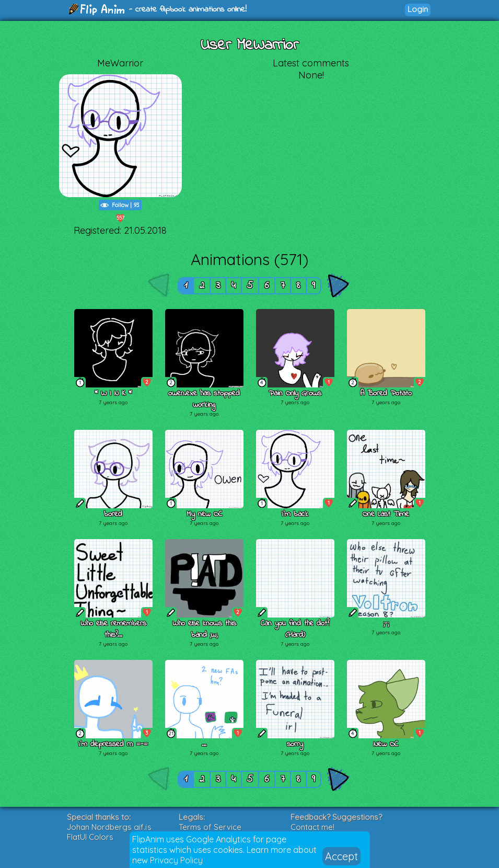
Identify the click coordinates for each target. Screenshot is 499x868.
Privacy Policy (176, 860)
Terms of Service (210, 827)
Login (418, 9)
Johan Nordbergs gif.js (109, 827)
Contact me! (312, 827)
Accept (341, 856)
